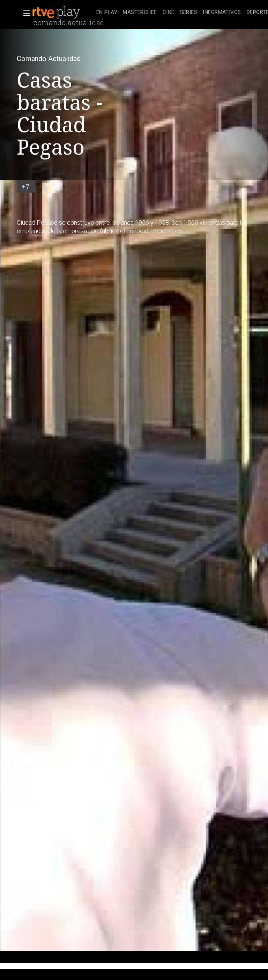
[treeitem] (107, 13)
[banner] (63, 13)
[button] (24, 13)
